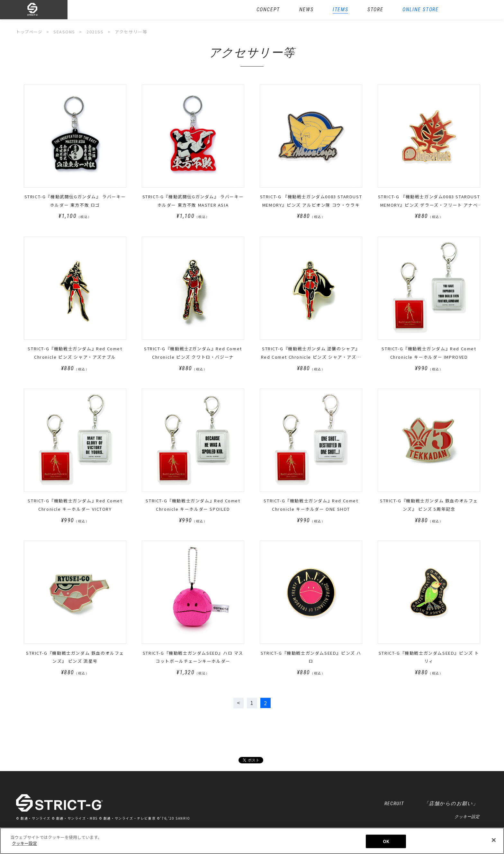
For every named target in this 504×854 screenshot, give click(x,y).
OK (386, 841)
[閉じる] (494, 840)
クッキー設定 (467, 818)
